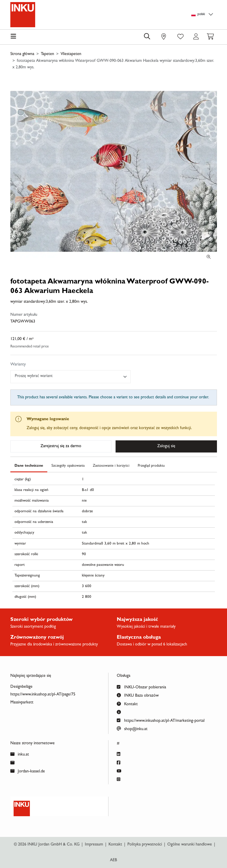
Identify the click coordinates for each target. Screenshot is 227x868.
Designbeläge (21, 687)
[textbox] (68, 376)
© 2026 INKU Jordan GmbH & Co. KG (47, 845)
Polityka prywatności (145, 845)
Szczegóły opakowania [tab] (68, 466)
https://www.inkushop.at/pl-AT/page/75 (43, 695)
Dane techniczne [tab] (29, 466)
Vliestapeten (71, 54)
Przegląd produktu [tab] (151, 466)
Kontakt (127, 704)
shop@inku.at (132, 728)
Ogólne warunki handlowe (190, 845)
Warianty (18, 365)
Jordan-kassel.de (28, 771)
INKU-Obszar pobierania (141, 687)
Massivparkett (22, 703)
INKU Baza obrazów (138, 695)
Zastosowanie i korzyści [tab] (111, 466)
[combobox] (71, 377)
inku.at (20, 754)
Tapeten (47, 54)
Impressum (94, 845)
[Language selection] (203, 15)
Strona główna (22, 54)
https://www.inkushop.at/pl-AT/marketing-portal (161, 720)
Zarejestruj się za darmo (61, 446)
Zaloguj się (166, 446)
